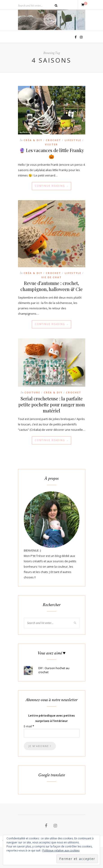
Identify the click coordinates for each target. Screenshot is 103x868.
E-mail (29, 726)
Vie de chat (51, 277)
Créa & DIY (33, 140)
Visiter (51, 144)
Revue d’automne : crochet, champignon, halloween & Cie (51, 286)
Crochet (53, 140)
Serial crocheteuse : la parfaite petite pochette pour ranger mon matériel (52, 404)
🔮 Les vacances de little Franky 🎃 (52, 153)
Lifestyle (73, 140)
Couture (32, 392)
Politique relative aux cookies (61, 850)
